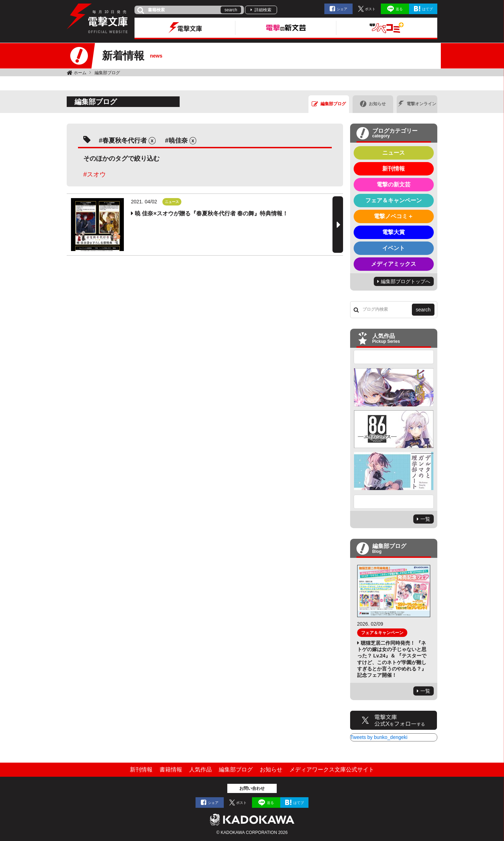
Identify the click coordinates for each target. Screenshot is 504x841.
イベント (394, 248)
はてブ (427, 9)
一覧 (425, 519)
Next (394, 502)
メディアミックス (394, 264)
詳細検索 (263, 10)
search (231, 10)
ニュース (394, 153)
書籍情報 (171, 770)
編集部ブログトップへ (406, 281)
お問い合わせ (252, 788)
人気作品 (200, 770)
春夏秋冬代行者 (125, 141)
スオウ (96, 174)
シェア (342, 9)
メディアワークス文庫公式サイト (332, 770)
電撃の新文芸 (394, 184)
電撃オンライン (417, 104)
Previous (394, 357)
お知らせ (373, 104)
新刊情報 (394, 169)
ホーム (80, 73)
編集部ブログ (107, 73)
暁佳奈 (178, 141)
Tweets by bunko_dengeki (379, 737)
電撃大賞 (394, 232)
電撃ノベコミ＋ (394, 216)
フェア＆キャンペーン (394, 200)
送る (399, 9)
